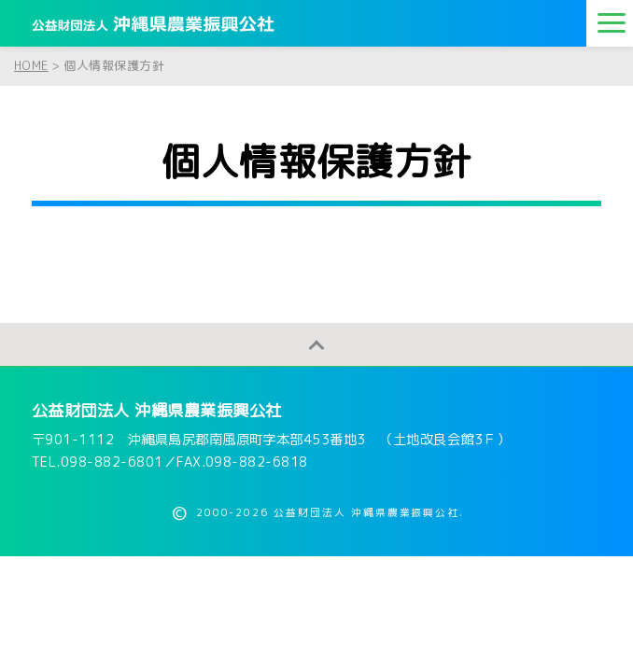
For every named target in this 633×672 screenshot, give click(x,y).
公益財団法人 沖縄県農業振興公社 (157, 411)
